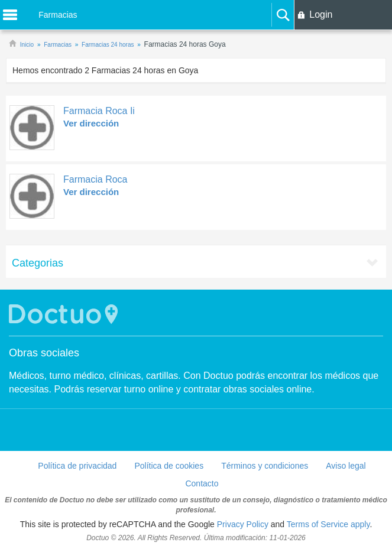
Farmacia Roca (95, 179)
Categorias (38, 263)
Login (321, 14)
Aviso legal (346, 466)
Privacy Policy (243, 524)
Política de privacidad (77, 466)
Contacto (202, 483)
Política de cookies (169, 466)
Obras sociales (44, 353)
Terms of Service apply (328, 524)
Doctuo (65, 314)
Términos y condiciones (265, 466)
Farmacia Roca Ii (99, 111)
